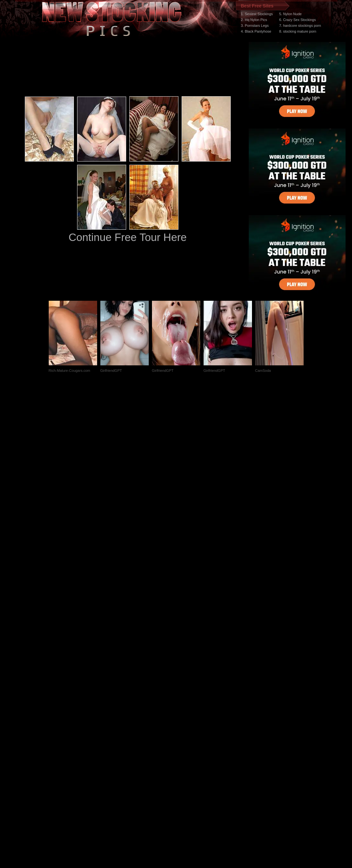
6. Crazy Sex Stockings (297, 20)
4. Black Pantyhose (256, 31)
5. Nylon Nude (290, 14)
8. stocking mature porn (298, 31)
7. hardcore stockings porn (300, 26)
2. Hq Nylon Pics (254, 20)
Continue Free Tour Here (127, 237)
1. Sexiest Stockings (257, 14)
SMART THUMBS (187, 746)
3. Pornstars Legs (255, 26)
